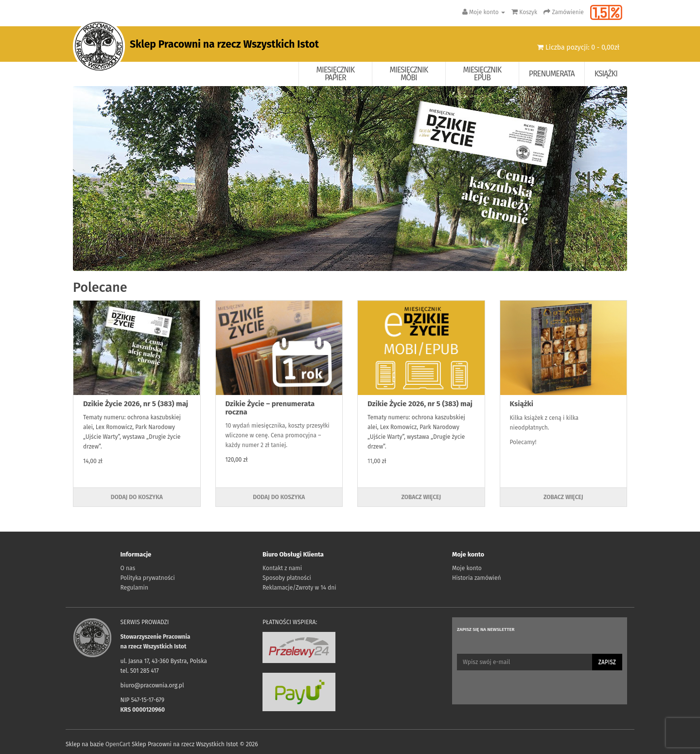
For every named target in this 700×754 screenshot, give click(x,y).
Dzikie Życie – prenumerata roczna (270, 408)
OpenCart (118, 744)
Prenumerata (552, 74)
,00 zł (379, 461)
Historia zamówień (476, 578)
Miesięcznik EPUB (482, 74)
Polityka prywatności (148, 578)
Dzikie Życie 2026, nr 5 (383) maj (136, 404)
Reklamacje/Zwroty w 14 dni (299, 588)
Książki (606, 74)
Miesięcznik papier (336, 74)
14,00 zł (93, 461)
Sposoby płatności (287, 578)
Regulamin (134, 588)
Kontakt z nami (282, 568)
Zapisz (607, 662)
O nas (128, 568)
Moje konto (467, 568)
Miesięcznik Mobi (409, 74)
